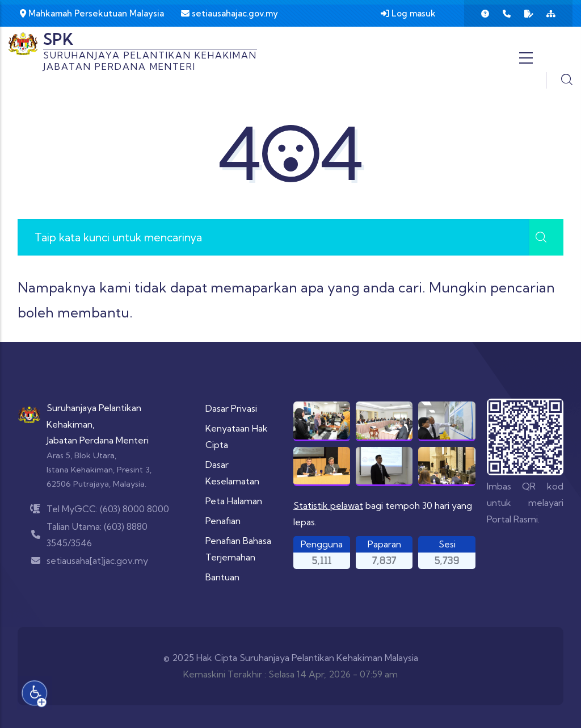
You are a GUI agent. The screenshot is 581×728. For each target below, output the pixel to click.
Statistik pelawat (328, 505)
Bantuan (222, 577)
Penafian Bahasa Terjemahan (238, 549)
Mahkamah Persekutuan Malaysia (92, 13)
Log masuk (408, 13)
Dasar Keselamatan (232, 473)
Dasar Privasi (231, 408)
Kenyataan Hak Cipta (237, 436)
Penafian (223, 521)
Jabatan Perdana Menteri (98, 440)
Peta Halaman (234, 501)
